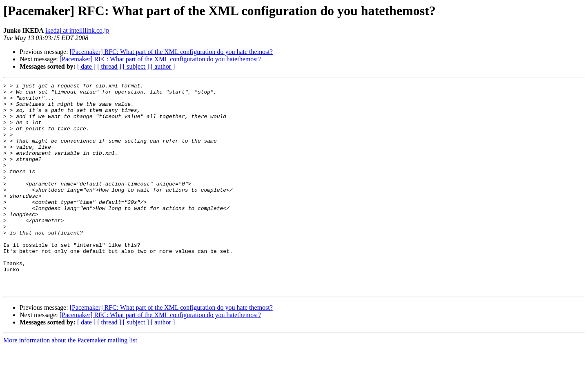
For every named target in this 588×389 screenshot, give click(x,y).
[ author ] (163, 66)
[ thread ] (109, 66)
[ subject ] (136, 66)
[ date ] (86, 66)
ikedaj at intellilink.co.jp (77, 30)
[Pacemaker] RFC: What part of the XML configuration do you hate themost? (171, 52)
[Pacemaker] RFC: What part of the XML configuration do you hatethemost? (160, 59)
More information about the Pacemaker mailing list (70, 382)
